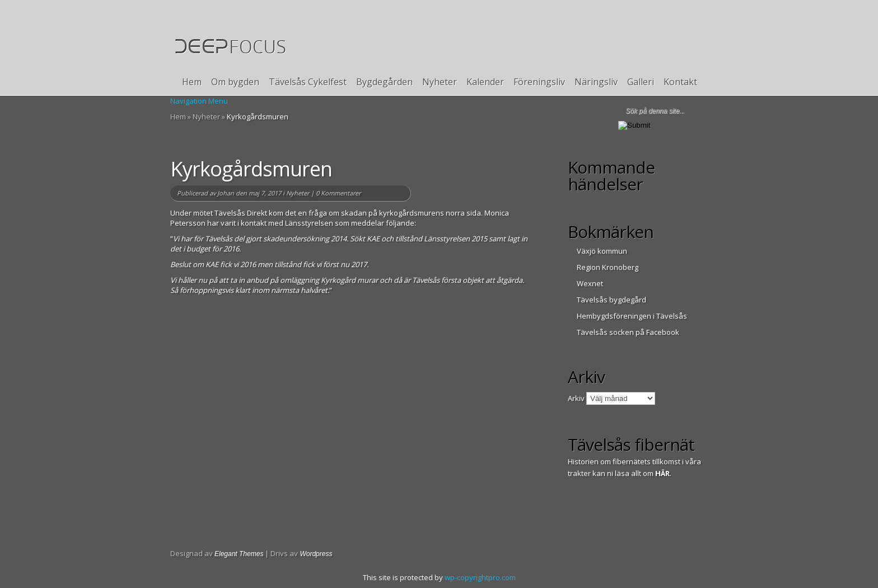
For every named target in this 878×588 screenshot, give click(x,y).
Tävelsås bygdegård (611, 300)
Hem (192, 82)
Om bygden (235, 82)
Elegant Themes (239, 554)
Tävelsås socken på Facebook (628, 332)
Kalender (485, 82)
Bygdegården (384, 82)
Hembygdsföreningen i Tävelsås (632, 316)
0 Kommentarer (338, 193)
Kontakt (680, 82)
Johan (226, 193)
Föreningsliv (539, 82)
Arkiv (576, 398)
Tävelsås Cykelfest (308, 82)
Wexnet (590, 283)
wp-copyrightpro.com (480, 577)
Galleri (641, 82)
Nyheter (440, 82)
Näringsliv (596, 82)
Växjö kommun (602, 251)
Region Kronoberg (608, 267)
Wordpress (316, 554)
